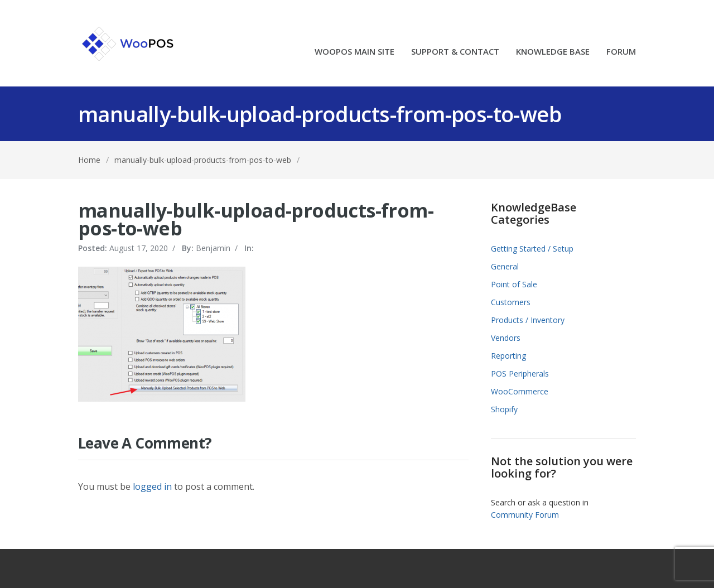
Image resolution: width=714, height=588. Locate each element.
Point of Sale (514, 284)
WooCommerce (520, 391)
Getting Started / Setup (532, 249)
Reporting (508, 356)
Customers (511, 302)
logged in (152, 486)
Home (89, 160)
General (505, 266)
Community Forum (525, 515)
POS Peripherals (520, 373)
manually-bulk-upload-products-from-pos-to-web (203, 160)
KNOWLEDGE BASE (553, 52)
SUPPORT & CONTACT (455, 52)
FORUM (621, 52)
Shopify (504, 409)
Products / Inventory (528, 320)
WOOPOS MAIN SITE (354, 52)
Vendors (506, 338)
